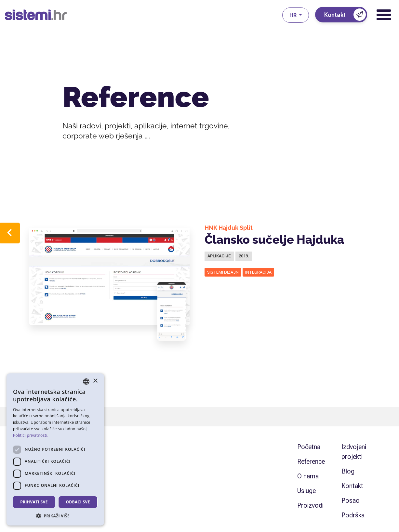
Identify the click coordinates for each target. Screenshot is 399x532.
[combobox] (86, 382)
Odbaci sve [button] (78, 502)
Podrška (353, 515)
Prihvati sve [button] (34, 502)
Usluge (306, 491)
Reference (311, 461)
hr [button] (294, 15)
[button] (55, 516)
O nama (308, 476)
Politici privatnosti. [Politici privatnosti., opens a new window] (31, 435)
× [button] (95, 381)
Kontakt (352, 486)
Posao (351, 500)
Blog (348, 471)
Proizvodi (310, 505)
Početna (309, 447)
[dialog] (55, 449)
